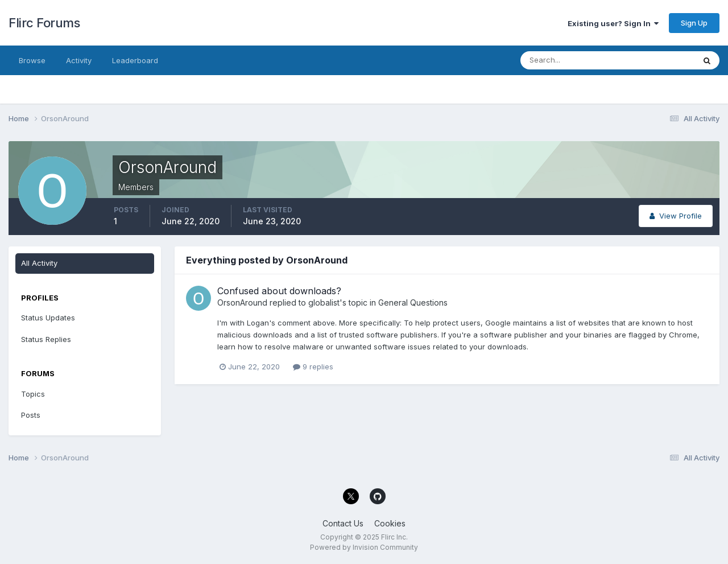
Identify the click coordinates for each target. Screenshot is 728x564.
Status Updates (48, 318)
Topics (33, 394)
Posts (31, 415)
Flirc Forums (44, 23)
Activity (79, 60)
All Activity (39, 263)
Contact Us (343, 523)
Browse (32, 60)
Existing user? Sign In (613, 23)
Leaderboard (135, 60)
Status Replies (46, 339)
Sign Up (694, 23)
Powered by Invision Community (364, 547)
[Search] (570, 60)
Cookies (390, 523)
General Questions (413, 302)
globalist (324, 302)
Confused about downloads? (279, 291)
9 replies (313, 367)
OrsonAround (242, 302)
